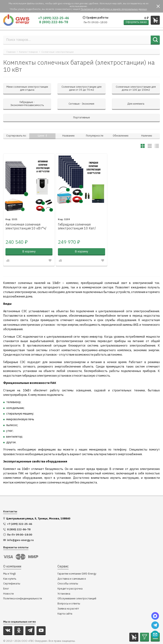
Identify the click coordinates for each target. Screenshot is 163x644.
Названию (68, 123)
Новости (8, 581)
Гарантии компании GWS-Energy (77, 562)
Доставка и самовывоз (72, 567)
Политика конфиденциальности (23, 586)
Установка (64, 581)
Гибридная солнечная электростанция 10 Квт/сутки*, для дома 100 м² (77, 214)
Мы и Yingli (9, 562)
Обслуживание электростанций (77, 586)
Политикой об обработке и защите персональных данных (114, 9)
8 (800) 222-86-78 (54, 22)
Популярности (95, 123)
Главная (11, 52)
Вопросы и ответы (69, 591)
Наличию (147, 123)
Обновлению (121, 123)
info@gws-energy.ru (20, 528)
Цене (42, 123)
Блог (6, 576)
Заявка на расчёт (68, 596)
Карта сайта (65, 601)
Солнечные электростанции (57, 52)
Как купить (10, 567)
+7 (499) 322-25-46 (54, 18)
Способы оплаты (68, 571)
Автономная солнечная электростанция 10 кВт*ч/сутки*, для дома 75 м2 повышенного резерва (26, 214)
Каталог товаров (28, 52)
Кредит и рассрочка (70, 576)
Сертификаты (12, 571)
